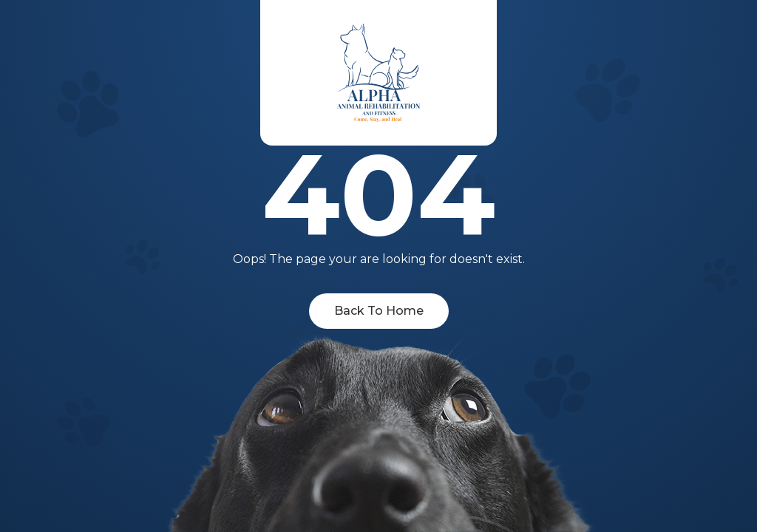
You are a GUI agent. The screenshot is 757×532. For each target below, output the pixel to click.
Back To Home (379, 311)
